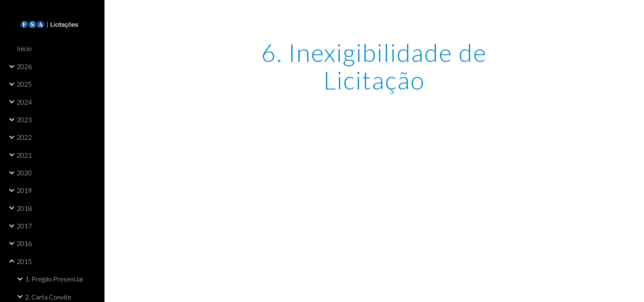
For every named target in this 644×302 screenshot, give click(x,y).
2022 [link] (24, 137)
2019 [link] (24, 190)
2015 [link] (24, 261)
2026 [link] (24, 66)
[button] (634, 12)
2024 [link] (24, 102)
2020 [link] (24, 173)
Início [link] (24, 48)
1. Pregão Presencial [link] (54, 279)
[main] (374, 66)
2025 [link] (24, 84)
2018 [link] (24, 208)
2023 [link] (24, 119)
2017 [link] (24, 226)
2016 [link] (24, 243)
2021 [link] (24, 155)
